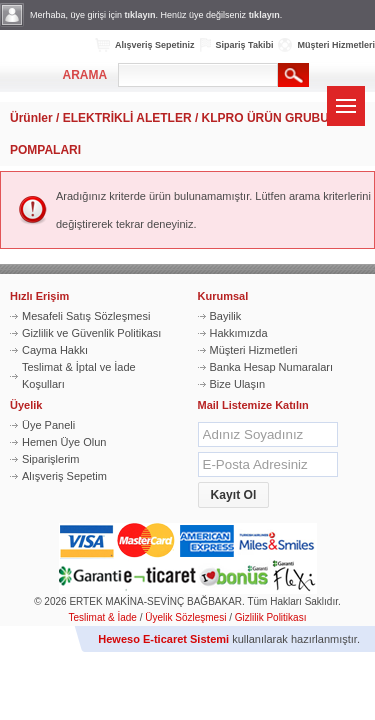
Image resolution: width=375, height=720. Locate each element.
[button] (234, 495)
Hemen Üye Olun (64, 442)
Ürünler (31, 118)
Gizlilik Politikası (271, 617)
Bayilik (226, 316)
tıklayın (140, 15)
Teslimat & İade (103, 617)
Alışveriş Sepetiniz (155, 45)
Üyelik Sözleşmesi (185, 617)
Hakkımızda (239, 333)
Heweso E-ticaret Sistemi (163, 639)
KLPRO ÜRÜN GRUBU (265, 118)
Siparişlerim (50, 459)
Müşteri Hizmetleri (336, 45)
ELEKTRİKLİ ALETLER (127, 118)
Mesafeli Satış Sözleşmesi (86, 316)
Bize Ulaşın (238, 384)
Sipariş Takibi (245, 45)
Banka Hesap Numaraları (272, 367)
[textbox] (198, 75)
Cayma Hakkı (55, 350)
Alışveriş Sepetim (64, 476)
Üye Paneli (48, 425)
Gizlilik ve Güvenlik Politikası (91, 333)
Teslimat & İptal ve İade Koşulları (79, 375)
